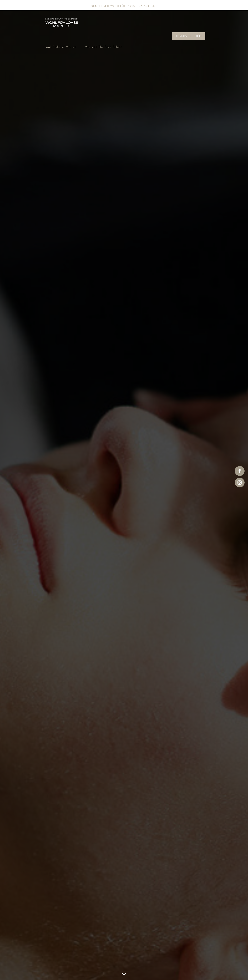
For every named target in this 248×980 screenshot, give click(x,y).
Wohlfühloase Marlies (61, 47)
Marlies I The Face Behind (104, 47)
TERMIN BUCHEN (189, 36)
